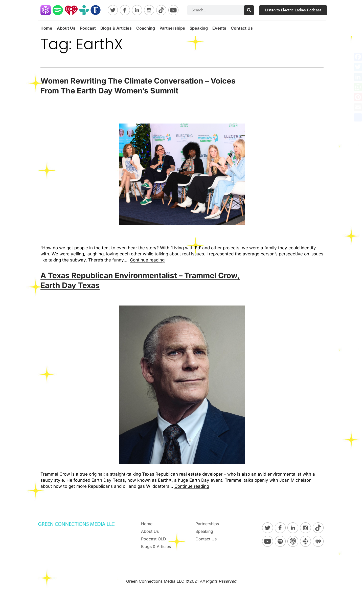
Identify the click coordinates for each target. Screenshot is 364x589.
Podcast (88, 28)
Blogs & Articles (116, 28)
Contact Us (242, 28)
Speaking (199, 28)
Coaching (146, 28)
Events (219, 28)
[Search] (249, 10)
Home (46, 28)
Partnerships (172, 28)
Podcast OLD (154, 539)
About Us (66, 28)
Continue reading (147, 260)
